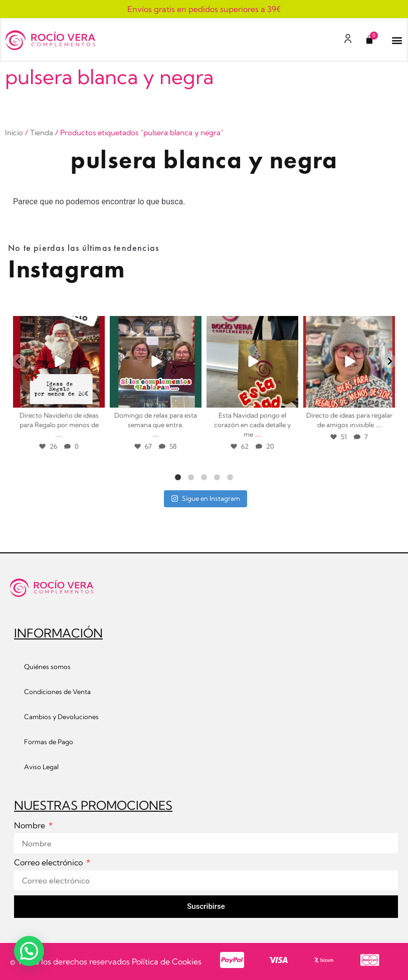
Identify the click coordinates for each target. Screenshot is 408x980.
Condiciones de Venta (57, 692)
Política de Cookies (167, 961)
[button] (397, 40)
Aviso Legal (41, 767)
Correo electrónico (49, 863)
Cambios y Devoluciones (61, 717)
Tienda (42, 132)
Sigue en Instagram (206, 498)
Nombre (31, 826)
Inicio (14, 132)
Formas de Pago (49, 742)
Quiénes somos (47, 667)
